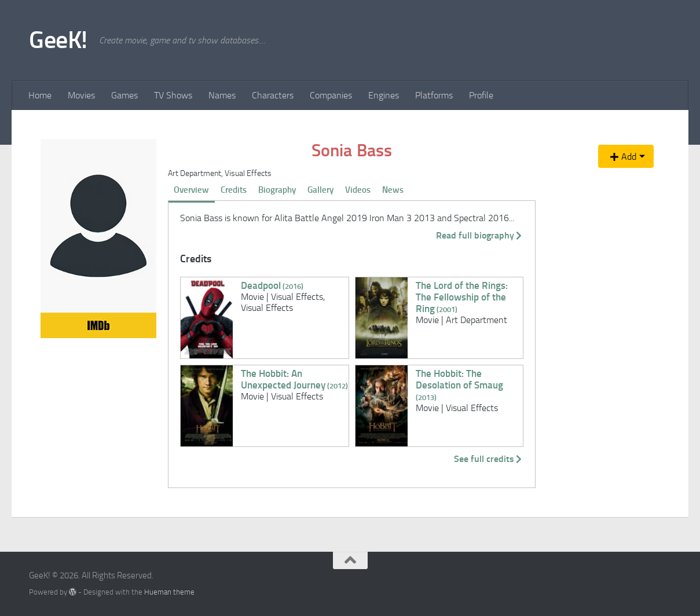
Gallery (320, 190)
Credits (234, 190)
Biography (277, 190)
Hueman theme (169, 592)
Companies (331, 95)
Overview (191, 190)
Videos (358, 190)
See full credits (489, 459)
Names (222, 95)
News (393, 190)
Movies (81, 95)
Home (40, 95)
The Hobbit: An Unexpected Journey (294, 379)
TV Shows (173, 95)
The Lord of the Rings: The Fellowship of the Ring (462, 297)
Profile (481, 95)
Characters (273, 95)
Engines (384, 95)
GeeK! (58, 40)
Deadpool (272, 285)
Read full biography (480, 235)
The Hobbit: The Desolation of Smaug (459, 385)
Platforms (434, 95)
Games (124, 95)
